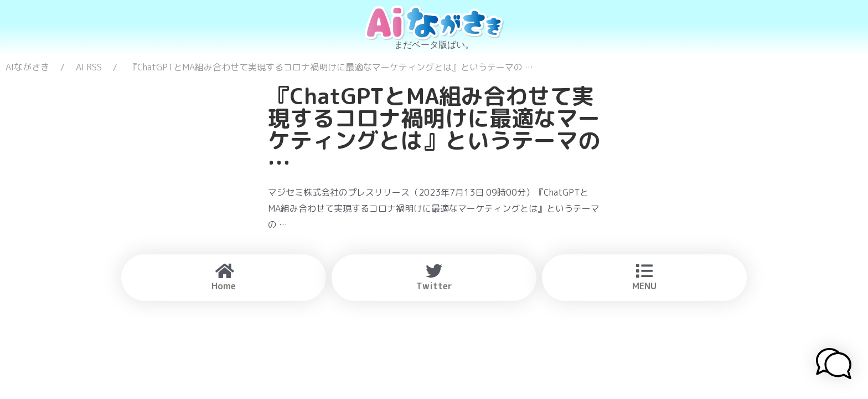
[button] (834, 365)
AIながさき (27, 67)
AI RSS (89, 67)
